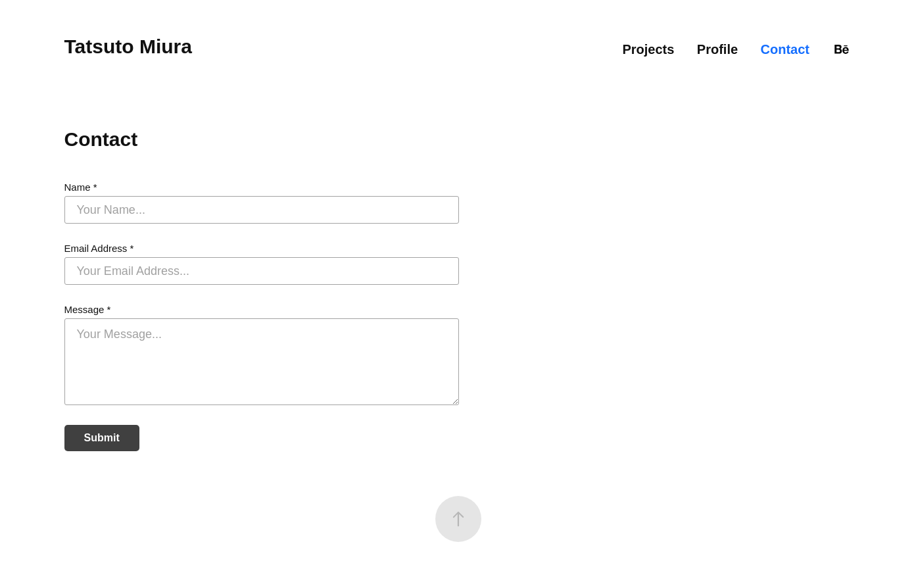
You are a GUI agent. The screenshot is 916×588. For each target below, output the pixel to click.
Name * (81, 187)
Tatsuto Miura (128, 46)
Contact (785, 49)
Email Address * (99, 248)
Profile (717, 49)
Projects (648, 49)
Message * (88, 309)
